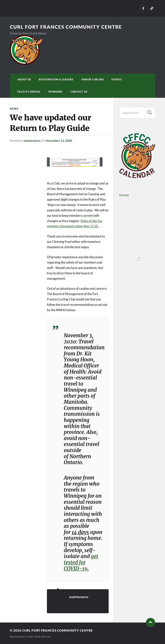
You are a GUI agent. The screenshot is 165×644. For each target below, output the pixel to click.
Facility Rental (29, 92)
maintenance (32, 140)
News (14, 109)
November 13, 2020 (59, 140)
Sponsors (55, 92)
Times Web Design (39, 637)
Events (117, 79)
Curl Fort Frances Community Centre (66, 27)
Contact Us (79, 92)
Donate (124, 195)
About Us (24, 79)
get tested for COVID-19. (81, 562)
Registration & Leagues (56, 79)
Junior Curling (93, 79)
